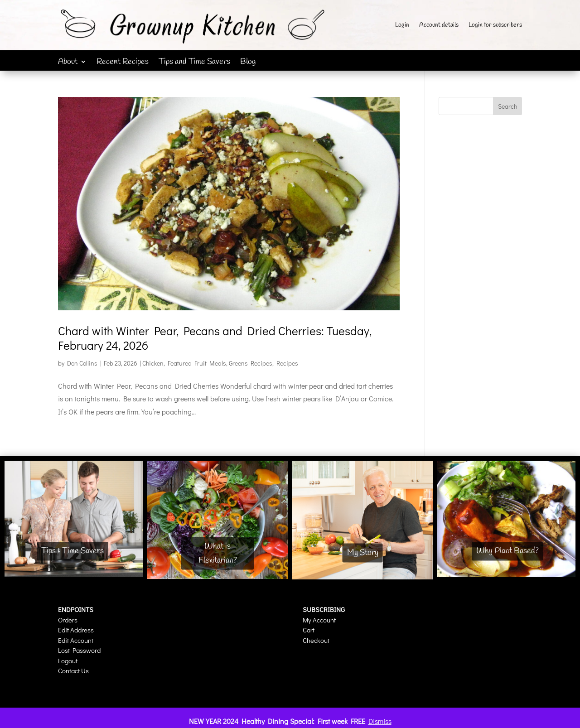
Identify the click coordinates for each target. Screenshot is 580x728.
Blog (248, 63)
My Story (363, 553)
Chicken (153, 363)
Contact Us (73, 670)
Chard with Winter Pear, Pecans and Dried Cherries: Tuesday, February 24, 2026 (215, 338)
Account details (439, 26)
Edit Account (76, 640)
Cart (309, 630)
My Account (319, 620)
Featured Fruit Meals (197, 363)
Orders (68, 620)
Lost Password (79, 650)
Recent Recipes (123, 63)
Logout (68, 661)
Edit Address (76, 630)
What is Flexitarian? (218, 553)
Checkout (316, 640)
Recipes (287, 363)
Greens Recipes (251, 363)
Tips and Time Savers (194, 63)
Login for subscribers (495, 26)
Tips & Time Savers (72, 551)
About (68, 63)
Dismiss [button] (380, 721)
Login (402, 26)
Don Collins (82, 363)
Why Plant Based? (507, 551)
